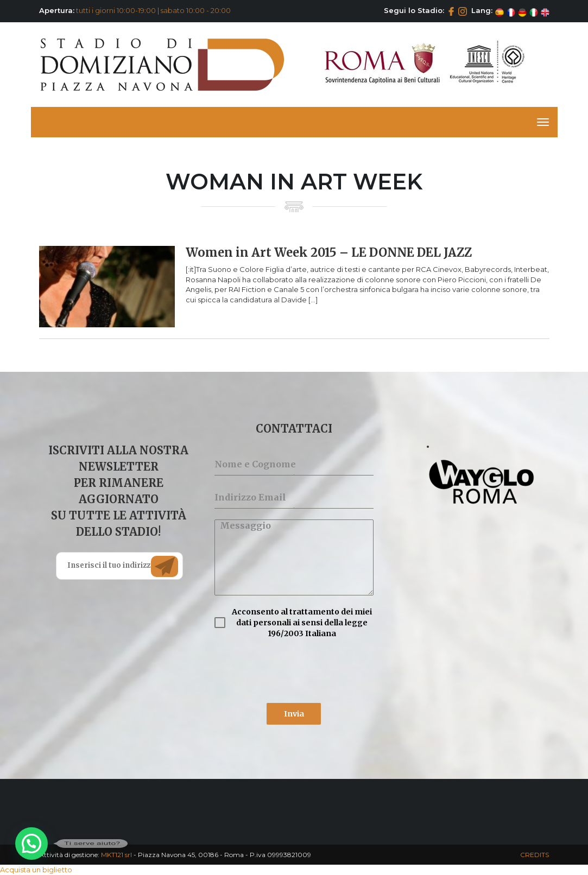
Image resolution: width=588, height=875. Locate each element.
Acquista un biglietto (36, 870)
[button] (31, 844)
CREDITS (535, 855)
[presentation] (294, 671)
